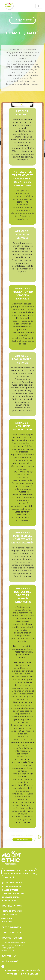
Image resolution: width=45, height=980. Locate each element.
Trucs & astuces (12, 933)
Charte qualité (10, 890)
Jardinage (7, 918)
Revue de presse (10, 901)
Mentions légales (29, 974)
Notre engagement (12, 886)
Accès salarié (10, 961)
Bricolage (7, 922)
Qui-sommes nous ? (12, 883)
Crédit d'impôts (11, 927)
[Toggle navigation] (39, 6)
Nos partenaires (10, 897)
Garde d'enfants (11, 915)
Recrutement (10, 956)
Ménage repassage (12, 911)
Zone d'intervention (13, 893)
